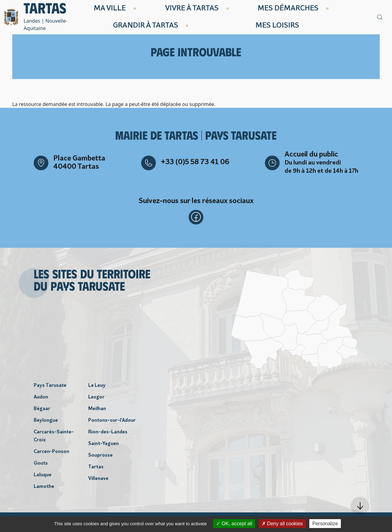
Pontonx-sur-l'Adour (112, 421)
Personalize (325, 524)
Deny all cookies (282, 524)
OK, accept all (234, 524)
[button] (360, 506)
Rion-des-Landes (108, 432)
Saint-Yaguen (104, 444)
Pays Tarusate (50, 386)
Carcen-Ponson (51, 452)
